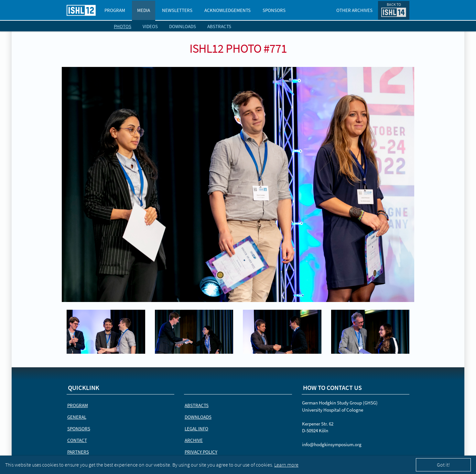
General (77, 417)
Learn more (286, 465)
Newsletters (177, 10)
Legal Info (196, 429)
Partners (78, 452)
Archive (194, 440)
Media (144, 10)
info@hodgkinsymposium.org (332, 444)
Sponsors (274, 10)
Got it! (443, 465)
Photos (123, 26)
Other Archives (354, 10)
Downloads (183, 26)
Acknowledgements (227, 10)
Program (115, 10)
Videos (150, 26)
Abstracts (219, 26)
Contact (77, 440)
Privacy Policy (201, 452)
